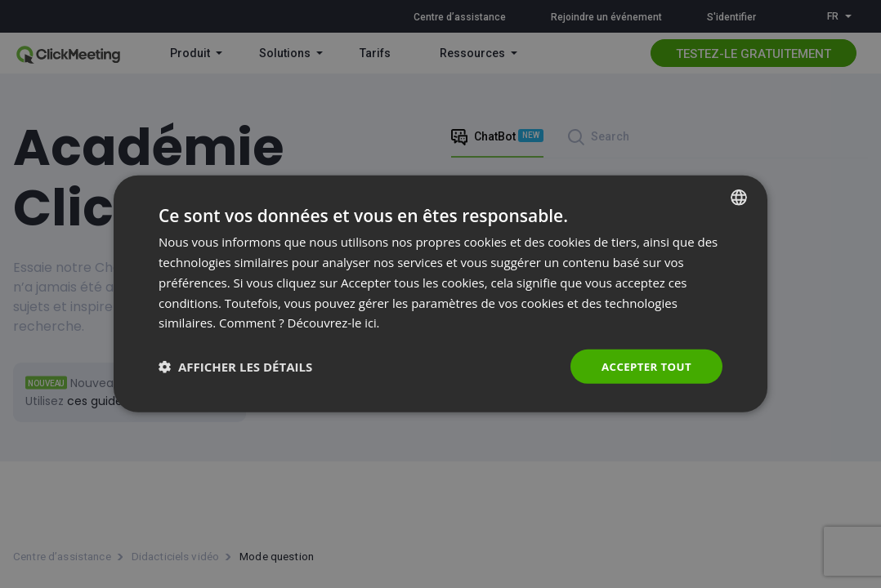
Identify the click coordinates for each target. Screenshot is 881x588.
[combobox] (739, 197)
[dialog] (440, 294)
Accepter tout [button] (644, 366)
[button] (235, 367)
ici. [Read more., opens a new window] (372, 322)
